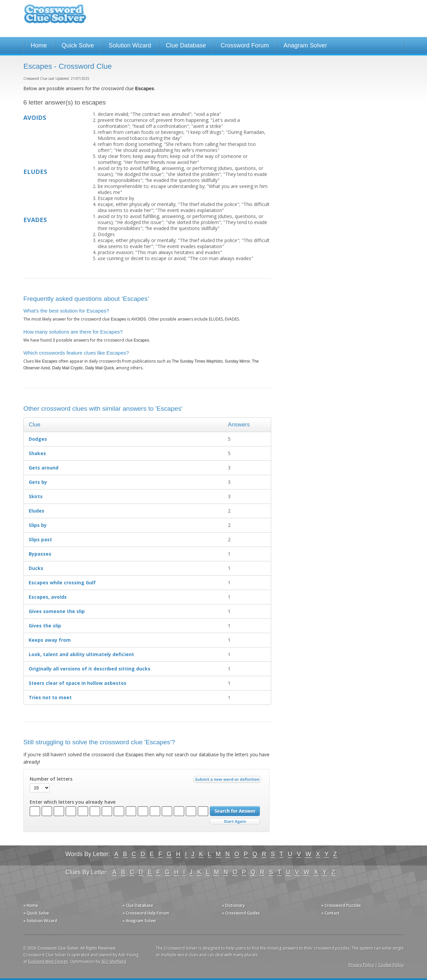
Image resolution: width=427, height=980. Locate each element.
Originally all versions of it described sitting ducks (90, 669)
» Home (31, 905)
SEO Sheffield (114, 961)
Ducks (36, 568)
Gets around (44, 468)
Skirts (36, 496)
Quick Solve (78, 45)
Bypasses (40, 554)
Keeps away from (50, 640)
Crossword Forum (245, 45)
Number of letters (51, 779)
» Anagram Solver (139, 921)
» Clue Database (138, 905)
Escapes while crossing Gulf (62, 582)
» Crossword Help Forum (146, 913)
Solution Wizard (130, 45)
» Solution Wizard (40, 921)
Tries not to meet (50, 697)
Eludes (37, 511)
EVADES (35, 220)
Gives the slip (45, 626)
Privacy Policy (361, 965)
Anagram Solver (305, 45)
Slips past (40, 539)
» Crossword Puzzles (341, 905)
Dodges (38, 439)
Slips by (38, 525)
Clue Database (186, 45)
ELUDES (35, 172)
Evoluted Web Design (48, 961)
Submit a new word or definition (228, 781)
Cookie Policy (391, 965)
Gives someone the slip (57, 611)
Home (39, 45)
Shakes (37, 453)
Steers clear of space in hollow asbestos (78, 683)
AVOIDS (35, 118)
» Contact (330, 913)
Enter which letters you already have (73, 802)
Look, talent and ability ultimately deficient (81, 654)
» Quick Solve (36, 913)
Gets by (38, 482)
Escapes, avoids (48, 597)
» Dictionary (233, 905)
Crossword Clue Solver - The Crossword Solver (55, 17)
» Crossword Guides (241, 913)
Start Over (235, 822)
